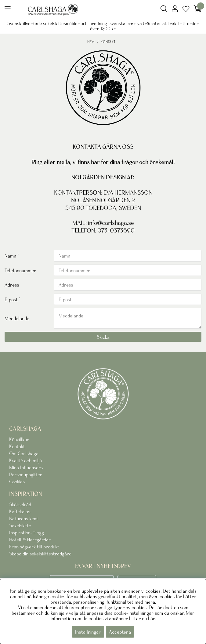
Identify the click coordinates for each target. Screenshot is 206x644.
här (151, 618)
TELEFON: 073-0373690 (103, 230)
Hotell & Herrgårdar (30, 540)
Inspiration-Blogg (27, 532)
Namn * (12, 256)
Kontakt (108, 42)
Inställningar (88, 632)
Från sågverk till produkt (34, 547)
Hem (91, 42)
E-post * (13, 299)
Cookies (17, 481)
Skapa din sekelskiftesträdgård (40, 554)
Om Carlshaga (24, 453)
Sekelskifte (20, 525)
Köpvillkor (19, 439)
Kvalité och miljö (25, 460)
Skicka (103, 337)
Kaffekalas (20, 511)
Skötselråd (20, 504)
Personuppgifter (26, 474)
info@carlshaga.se (111, 223)
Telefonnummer (20, 270)
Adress (12, 285)
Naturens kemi (24, 518)
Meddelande (17, 318)
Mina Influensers (26, 467)
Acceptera (120, 632)
